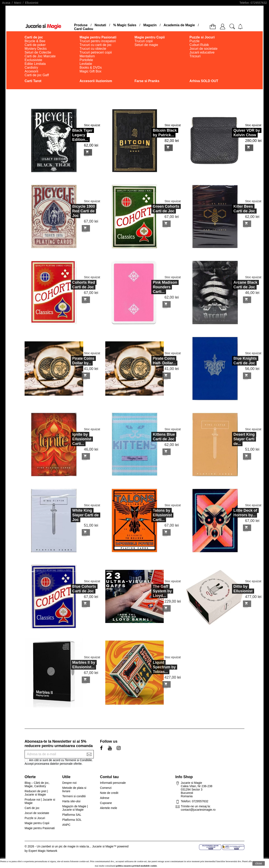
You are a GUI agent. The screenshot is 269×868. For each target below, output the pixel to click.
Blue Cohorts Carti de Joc (73, 589)
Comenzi (106, 788)
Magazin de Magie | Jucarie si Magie (75, 808)
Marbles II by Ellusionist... (73, 665)
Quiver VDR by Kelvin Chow (247, 133)
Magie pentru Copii (37, 823)
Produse (81, 25)
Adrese (105, 798)
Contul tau (109, 777)
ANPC (66, 825)
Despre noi (69, 783)
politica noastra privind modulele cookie (136, 866)
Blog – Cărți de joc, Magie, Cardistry (37, 784)
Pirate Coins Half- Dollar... (154, 361)
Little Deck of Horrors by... (234, 513)
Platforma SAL (72, 815)
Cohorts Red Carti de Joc (73, 285)
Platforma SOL (72, 820)
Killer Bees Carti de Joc (233, 209)
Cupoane (106, 803)
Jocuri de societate (37, 813)
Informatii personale (113, 783)
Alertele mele (109, 808)
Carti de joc (32, 808)
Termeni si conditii (74, 796)
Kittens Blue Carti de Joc (153, 437)
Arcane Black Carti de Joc (235, 285)
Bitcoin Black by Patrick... (165, 133)
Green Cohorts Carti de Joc (155, 209)
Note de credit (109, 793)
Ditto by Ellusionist (232, 589)
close (259, 863)
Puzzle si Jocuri (35, 818)
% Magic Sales (125, 25)
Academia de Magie (179, 25)
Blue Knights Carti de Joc (234, 361)
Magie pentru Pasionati (40, 828)
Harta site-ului (71, 801)
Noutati (100, 25)
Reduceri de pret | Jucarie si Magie (36, 793)
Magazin (150, 25)
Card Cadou (84, 29)
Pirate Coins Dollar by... (72, 361)
